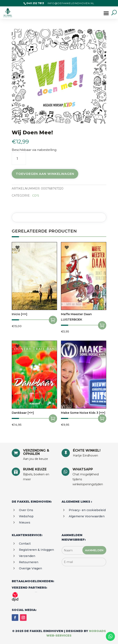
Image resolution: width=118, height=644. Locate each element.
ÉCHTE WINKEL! (87, 450)
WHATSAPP (83, 469)
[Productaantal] (19, 159)
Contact (25, 544)
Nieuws (25, 522)
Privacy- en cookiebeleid (87, 510)
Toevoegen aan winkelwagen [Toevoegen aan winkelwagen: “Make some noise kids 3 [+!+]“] (102, 419)
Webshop (26, 516)
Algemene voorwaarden (87, 516)
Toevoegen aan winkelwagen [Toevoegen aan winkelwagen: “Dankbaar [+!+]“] (53, 419)
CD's (36, 196)
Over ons (26, 510)
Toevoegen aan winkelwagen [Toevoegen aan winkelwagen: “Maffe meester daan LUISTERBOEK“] (102, 325)
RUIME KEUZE (35, 469)
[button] (100, 36)
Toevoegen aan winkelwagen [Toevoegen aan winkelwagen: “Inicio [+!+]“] (53, 320)
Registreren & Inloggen (36, 550)
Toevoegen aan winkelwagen (45, 174)
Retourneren (29, 562)
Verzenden (27, 556)
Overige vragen (30, 568)
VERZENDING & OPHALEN (36, 452)
